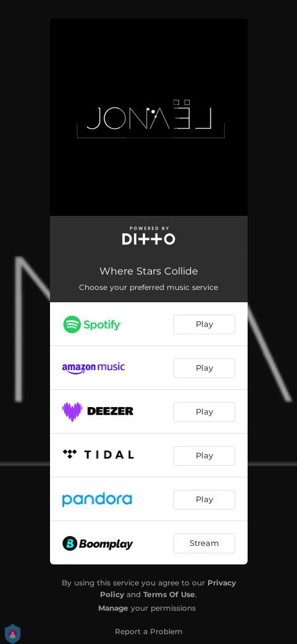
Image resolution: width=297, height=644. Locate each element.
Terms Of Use (169, 594)
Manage (113, 608)
